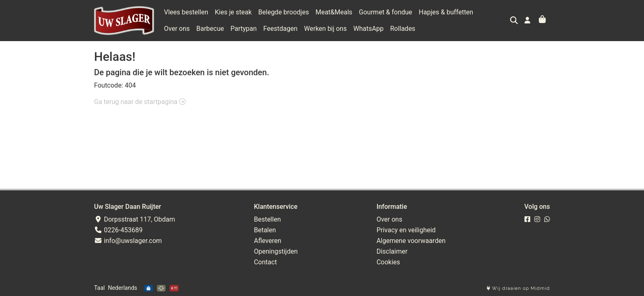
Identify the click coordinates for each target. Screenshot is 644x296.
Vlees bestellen (186, 12)
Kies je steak (233, 12)
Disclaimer (392, 251)
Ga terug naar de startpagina (140, 102)
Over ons (493, 12)
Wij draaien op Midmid (518, 288)
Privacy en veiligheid (406, 230)
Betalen (265, 230)
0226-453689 (118, 230)
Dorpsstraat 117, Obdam (135, 219)
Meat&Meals (334, 12)
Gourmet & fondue (386, 12)
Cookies (388, 262)
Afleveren (268, 241)
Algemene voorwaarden (411, 241)
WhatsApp (336, 29)
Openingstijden (276, 251)
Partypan (212, 29)
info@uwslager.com (128, 241)
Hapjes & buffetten (446, 12)
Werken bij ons (293, 29)
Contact (265, 262)
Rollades (370, 29)
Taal (99, 288)
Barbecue (178, 29)
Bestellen (267, 219)
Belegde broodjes (284, 12)
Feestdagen (248, 29)
